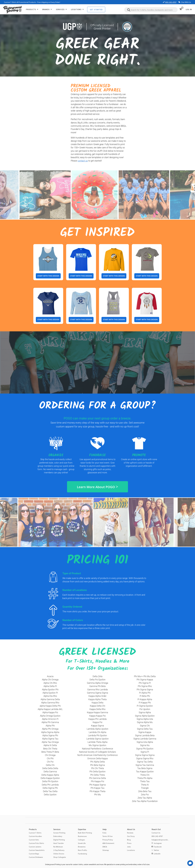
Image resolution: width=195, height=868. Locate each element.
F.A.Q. (105, 833)
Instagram (158, 843)
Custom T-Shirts (10, 2)
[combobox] (151, 10)
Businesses (82, 836)
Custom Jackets (35, 847)
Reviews (130, 833)
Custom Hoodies (35, 836)
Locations (131, 850)
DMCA (105, 847)
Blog (129, 840)
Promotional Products (27, 2)
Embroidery (58, 836)
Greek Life (82, 843)
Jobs (129, 847)
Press (129, 843)
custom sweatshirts (90, 864)
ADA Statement (108, 843)
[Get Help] (190, 863)
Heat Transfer (59, 843)
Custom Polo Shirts (36, 843)
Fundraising (82, 854)
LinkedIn (157, 854)
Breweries (82, 847)
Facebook (158, 847)
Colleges (81, 840)
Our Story (131, 836)
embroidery (133, 864)
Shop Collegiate (60, 857)
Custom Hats (34, 840)
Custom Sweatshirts (37, 850)
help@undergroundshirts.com (163, 840)
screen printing (121, 864)
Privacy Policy (108, 840)
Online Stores (59, 854)
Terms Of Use (108, 836)
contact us (83, 161)
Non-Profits (83, 850)
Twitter (156, 850)
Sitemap (106, 850)
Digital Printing (59, 840)
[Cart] (181, 9)
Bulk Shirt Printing (85, 833)
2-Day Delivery (59, 850)
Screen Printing (59, 833)
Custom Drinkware (36, 857)
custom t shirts (78, 864)
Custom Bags (34, 854)
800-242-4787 (171, 2)
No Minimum (58, 847)
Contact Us (156, 833)
